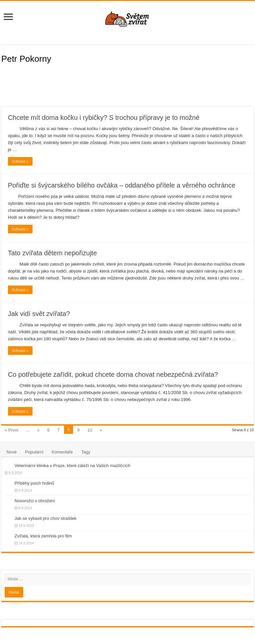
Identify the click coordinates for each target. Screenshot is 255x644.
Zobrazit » (20, 161)
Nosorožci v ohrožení (35, 501)
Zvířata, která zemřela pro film (43, 536)
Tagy (85, 452)
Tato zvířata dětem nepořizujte (52, 253)
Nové (12, 452)
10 (90, 430)
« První (11, 430)
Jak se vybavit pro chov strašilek (45, 518)
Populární (34, 452)
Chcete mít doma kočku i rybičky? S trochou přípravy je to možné (104, 118)
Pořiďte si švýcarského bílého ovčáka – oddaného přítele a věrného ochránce (122, 185)
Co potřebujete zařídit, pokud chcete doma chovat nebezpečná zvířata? (113, 374)
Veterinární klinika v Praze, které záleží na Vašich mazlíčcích (73, 466)
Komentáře (62, 452)
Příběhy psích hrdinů (34, 483)
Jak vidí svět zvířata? (39, 314)
